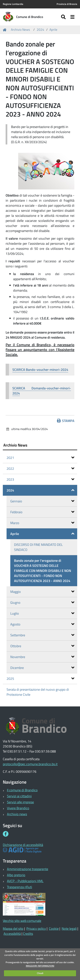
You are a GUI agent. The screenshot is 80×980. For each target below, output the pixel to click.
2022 (40, 469)
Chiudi (40, 973)
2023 (40, 479)
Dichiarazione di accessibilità (23, 845)
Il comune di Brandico (22, 790)
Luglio (42, 613)
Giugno (42, 603)
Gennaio (42, 501)
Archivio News (20, 30)
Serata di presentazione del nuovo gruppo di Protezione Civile (38, 692)
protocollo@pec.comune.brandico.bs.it (30, 764)
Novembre (42, 657)
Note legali (69, 929)
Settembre (42, 635)
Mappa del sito (13, 929)
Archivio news (17, 814)
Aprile (53, 30)
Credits (28, 934)
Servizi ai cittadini (19, 796)
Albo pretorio (16, 875)
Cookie (54, 929)
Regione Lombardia (13, 4)
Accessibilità (12, 934)
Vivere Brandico (18, 808)
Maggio (42, 592)
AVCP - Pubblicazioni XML (25, 881)
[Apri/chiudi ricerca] (64, 17)
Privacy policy (36, 929)
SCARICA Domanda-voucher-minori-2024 (42, 391)
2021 (40, 458)
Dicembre (42, 668)
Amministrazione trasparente (28, 869)
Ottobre (42, 646)
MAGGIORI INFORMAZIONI (40, 966)
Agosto (42, 624)
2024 (40, 30)
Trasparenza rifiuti (19, 887)
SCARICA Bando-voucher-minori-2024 (40, 370)
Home (5, 30)
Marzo (42, 523)
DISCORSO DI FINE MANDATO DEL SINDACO (38, 547)
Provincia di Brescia (67, 4)
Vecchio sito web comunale (22, 921)
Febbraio (42, 512)
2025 (40, 679)
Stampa (66, 421)
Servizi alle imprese (20, 802)
